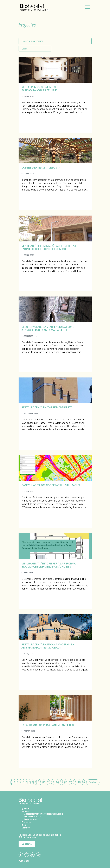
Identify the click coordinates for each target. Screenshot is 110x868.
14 (57, 782)
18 (75, 782)
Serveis (26, 811)
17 (70, 782)
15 (62, 782)
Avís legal (24, 861)
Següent (93, 782)
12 (48, 782)
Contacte (27, 828)
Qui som (26, 809)
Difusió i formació (34, 817)
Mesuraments (31, 819)
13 (53, 782)
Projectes (27, 822)
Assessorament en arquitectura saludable (46, 814)
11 (44, 782)
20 (83, 782)
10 (40, 782)
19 (79, 782)
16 (66, 782)
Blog (24, 825)
